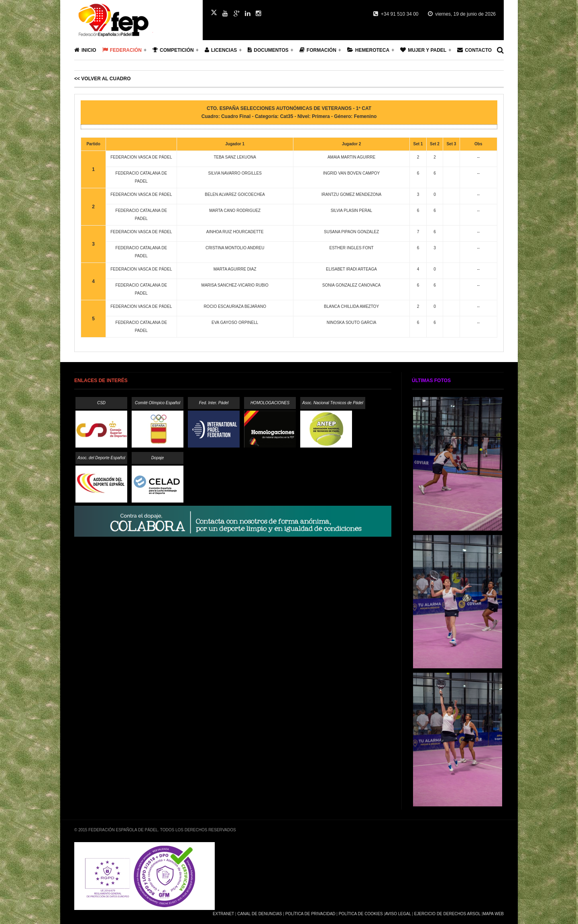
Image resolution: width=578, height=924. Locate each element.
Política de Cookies (361, 914)
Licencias (221, 50)
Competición (173, 50)
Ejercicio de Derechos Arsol (447, 914)
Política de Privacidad (310, 914)
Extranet (223, 914)
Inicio (85, 50)
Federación (122, 50)
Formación (318, 50)
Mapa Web (493, 914)
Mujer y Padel (423, 50)
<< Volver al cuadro (102, 79)
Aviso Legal (398, 914)
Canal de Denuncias (259, 914)
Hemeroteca (368, 50)
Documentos (268, 50)
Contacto (474, 50)
